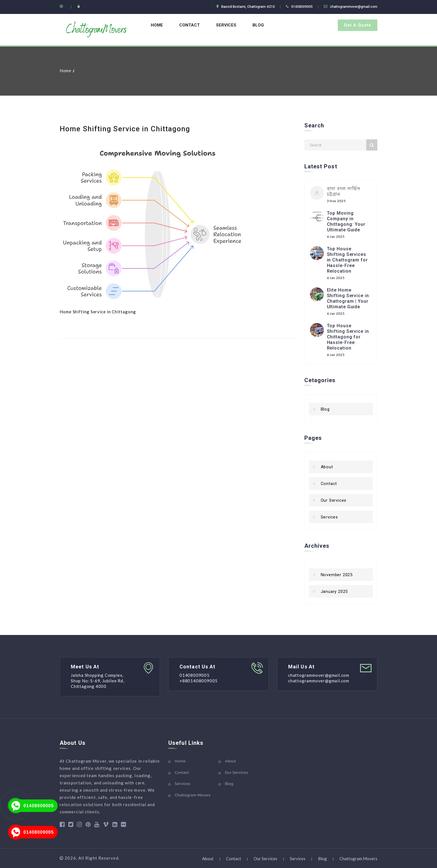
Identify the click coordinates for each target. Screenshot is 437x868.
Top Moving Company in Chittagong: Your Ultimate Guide (346, 221)
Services (226, 25)
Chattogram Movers (193, 795)
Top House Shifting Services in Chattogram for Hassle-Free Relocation (347, 260)
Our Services (334, 500)
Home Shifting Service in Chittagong (125, 129)
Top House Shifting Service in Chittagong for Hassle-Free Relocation (348, 337)
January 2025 (334, 591)
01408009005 (39, 806)
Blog (258, 25)
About (327, 467)
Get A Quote (358, 25)
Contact (190, 25)
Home (157, 25)
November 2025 (337, 575)
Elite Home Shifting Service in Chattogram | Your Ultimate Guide (348, 298)
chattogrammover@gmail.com (354, 7)
